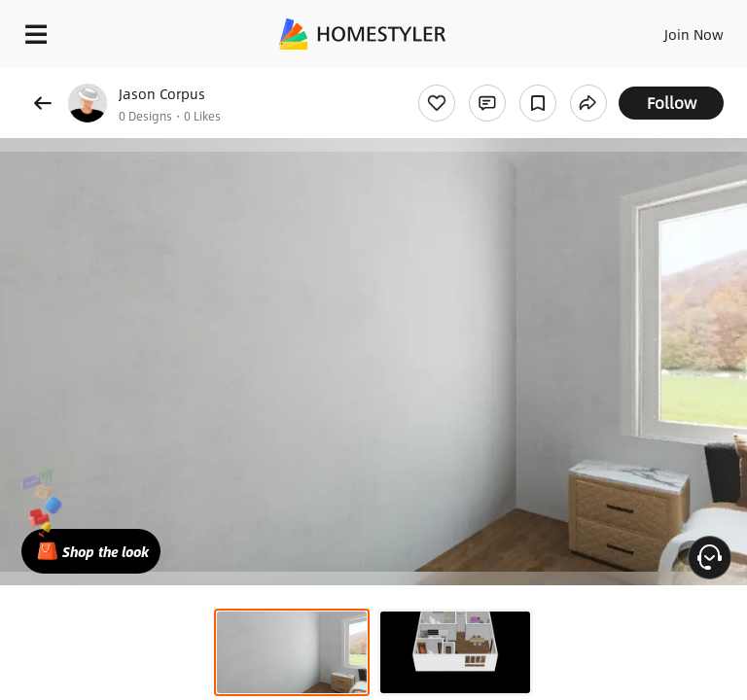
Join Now (694, 34)
